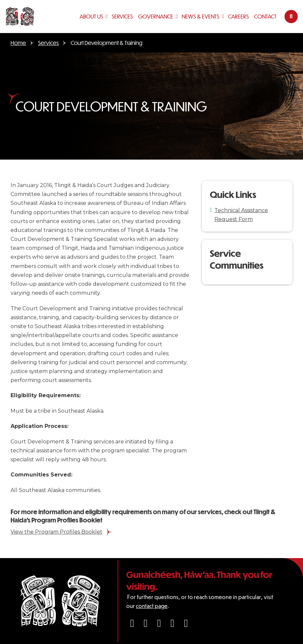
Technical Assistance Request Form (241, 215)
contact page (152, 606)
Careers (238, 16)
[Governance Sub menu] (177, 17)
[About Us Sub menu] (107, 17)
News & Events (201, 16)
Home (18, 43)
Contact (265, 16)
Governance (156, 16)
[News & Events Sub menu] (224, 17)
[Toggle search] (291, 17)
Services (122, 16)
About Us (91, 16)
